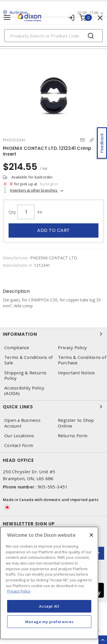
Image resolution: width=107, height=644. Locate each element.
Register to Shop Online (76, 423)
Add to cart (53, 230)
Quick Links (53, 407)
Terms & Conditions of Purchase (82, 360)
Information (53, 334)
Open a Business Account (22, 423)
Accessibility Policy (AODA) (24, 391)
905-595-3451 (53, 487)
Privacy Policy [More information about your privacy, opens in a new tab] (19, 591)
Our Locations (19, 436)
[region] (49, 583)
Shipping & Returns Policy (26, 375)
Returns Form (73, 436)
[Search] (53, 36)
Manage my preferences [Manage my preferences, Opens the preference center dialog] (49, 622)
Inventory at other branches (34, 190)
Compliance (17, 348)
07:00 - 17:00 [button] (88, 13)
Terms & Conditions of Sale (28, 360)
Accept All (49, 606)
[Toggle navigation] (7, 18)
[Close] (91, 535)
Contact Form (19, 445)
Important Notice (76, 373)
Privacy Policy (72, 348)
